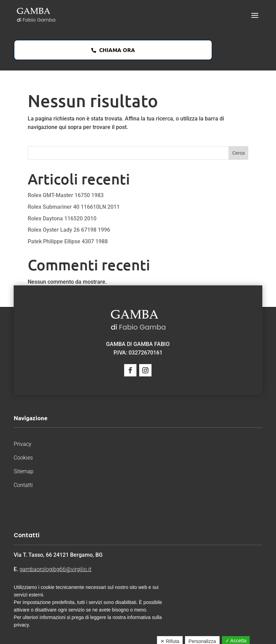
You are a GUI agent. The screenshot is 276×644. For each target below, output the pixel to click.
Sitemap (24, 471)
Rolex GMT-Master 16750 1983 (66, 195)
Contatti (23, 485)
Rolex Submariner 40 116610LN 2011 (74, 207)
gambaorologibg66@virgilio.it (55, 569)
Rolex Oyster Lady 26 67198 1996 (69, 230)
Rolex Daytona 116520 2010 (62, 218)
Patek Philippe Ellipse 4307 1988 (68, 241)
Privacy (23, 444)
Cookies (23, 458)
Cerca (239, 153)
